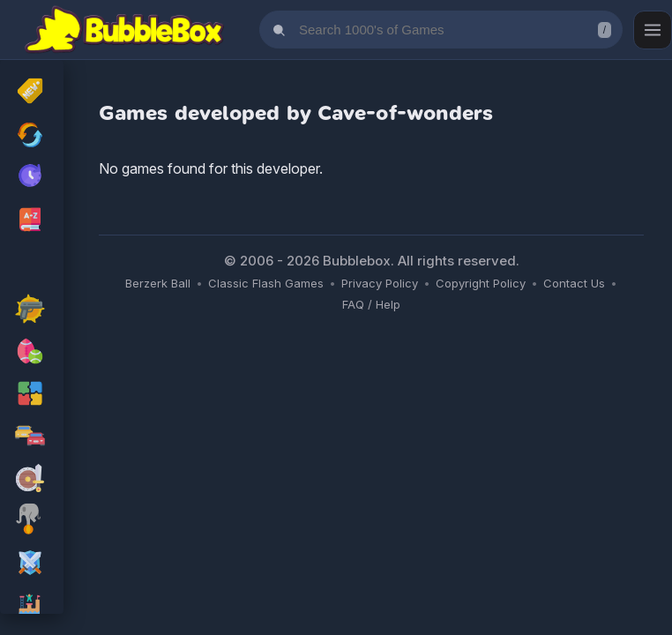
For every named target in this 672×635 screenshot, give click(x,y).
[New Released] (32, 93)
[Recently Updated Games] (32, 135)
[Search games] (441, 30)
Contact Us (574, 283)
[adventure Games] (32, 480)
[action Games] (32, 310)
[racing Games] (32, 437)
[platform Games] (32, 607)
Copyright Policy (481, 283)
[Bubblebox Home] (124, 30)
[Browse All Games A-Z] (32, 220)
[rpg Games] (32, 564)
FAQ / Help (371, 304)
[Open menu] (653, 30)
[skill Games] (32, 522)
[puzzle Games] (32, 395)
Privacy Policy (380, 283)
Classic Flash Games (266, 283)
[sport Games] (32, 353)
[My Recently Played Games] (32, 177)
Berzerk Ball (158, 283)
